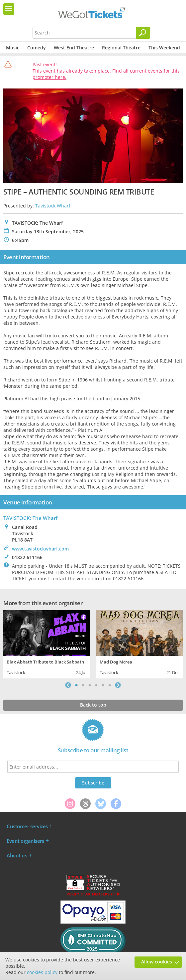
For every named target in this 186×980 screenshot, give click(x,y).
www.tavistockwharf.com (40, 549)
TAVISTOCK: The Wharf (30, 518)
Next (118, 685)
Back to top (93, 705)
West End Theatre (74, 48)
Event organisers (25, 841)
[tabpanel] (46, 643)
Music (13, 48)
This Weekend (164, 48)
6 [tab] (110, 685)
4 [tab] (96, 685)
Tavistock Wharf (53, 206)
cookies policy (42, 972)
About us (17, 855)
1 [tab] (76, 685)
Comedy (37, 48)
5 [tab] (103, 685)
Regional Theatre (121, 48)
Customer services (27, 826)
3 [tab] (90, 685)
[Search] (143, 33)
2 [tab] (83, 685)
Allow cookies (157, 962)
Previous (68, 685)
